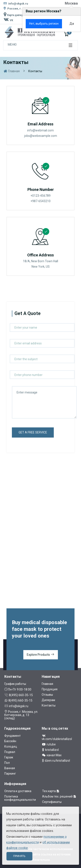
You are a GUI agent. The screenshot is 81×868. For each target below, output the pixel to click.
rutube (49, 744)
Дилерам (48, 700)
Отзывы (47, 695)
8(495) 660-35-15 (19, 695)
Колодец (11, 747)
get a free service (33, 432)
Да (72, 24)
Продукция (50, 689)
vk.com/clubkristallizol (57, 737)
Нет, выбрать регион (44, 24)
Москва (71, 3)
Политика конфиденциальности (20, 798)
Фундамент (13, 736)
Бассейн (10, 741)
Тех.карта (51, 791)
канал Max (52, 755)
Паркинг (10, 774)
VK (8, 20)
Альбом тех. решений (59, 796)
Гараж (9, 757)
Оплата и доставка (18, 791)
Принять (19, 856)
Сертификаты (52, 802)
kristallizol (50, 750)
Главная (11, 71)
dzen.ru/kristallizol (56, 761)
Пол (7, 763)
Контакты (49, 705)
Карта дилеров (15, 15)
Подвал (10, 752)
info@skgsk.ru (16, 4)
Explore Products (41, 655)
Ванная (10, 768)
